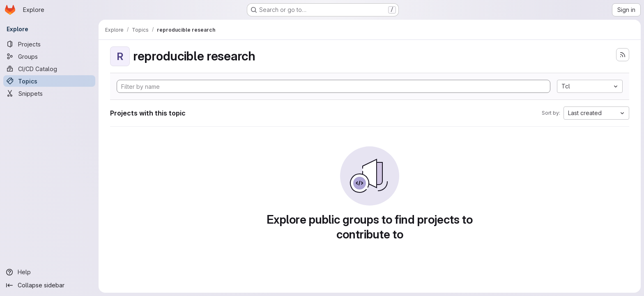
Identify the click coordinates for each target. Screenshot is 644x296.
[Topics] (49, 81)
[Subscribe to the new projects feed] (623, 55)
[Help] (49, 272)
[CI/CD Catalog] (49, 69)
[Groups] (49, 56)
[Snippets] (49, 93)
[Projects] (49, 44)
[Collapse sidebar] (49, 285)
